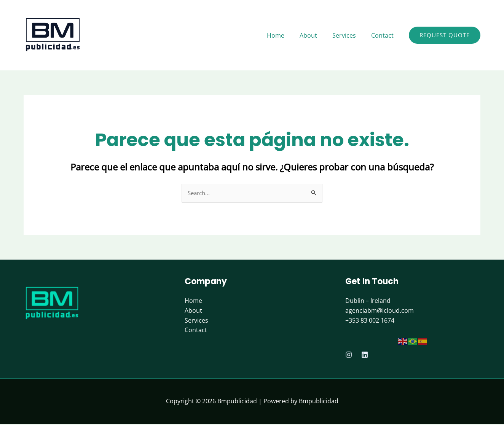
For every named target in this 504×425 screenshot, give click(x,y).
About (193, 311)
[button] (445, 35)
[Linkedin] (365, 355)
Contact (196, 331)
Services (196, 321)
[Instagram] (349, 355)
